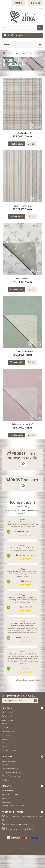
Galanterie (6, 735)
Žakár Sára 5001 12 (23, 279)
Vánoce (5, 739)
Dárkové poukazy (9, 750)
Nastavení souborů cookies (13, 806)
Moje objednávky (9, 790)
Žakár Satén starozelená (23, 351)
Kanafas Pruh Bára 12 (22, 206)
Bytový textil (7, 716)
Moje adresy (7, 798)
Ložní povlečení (8, 720)
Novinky (5, 747)
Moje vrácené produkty (11, 794)
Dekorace (6, 727)
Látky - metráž (8, 712)
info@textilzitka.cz (25, 829)
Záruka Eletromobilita (11, 776)
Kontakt (5, 780)
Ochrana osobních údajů (12, 772)
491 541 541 (23, 824)
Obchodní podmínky (10, 768)
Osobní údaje (7, 802)
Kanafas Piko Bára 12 (23, 133)
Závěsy (5, 724)
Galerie (5, 765)
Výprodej (5, 743)
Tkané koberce (8, 731)
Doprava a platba (9, 761)
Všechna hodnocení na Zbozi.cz (29, 680)
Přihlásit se (39, 8)
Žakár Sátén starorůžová (23, 424)
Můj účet (6, 786)
